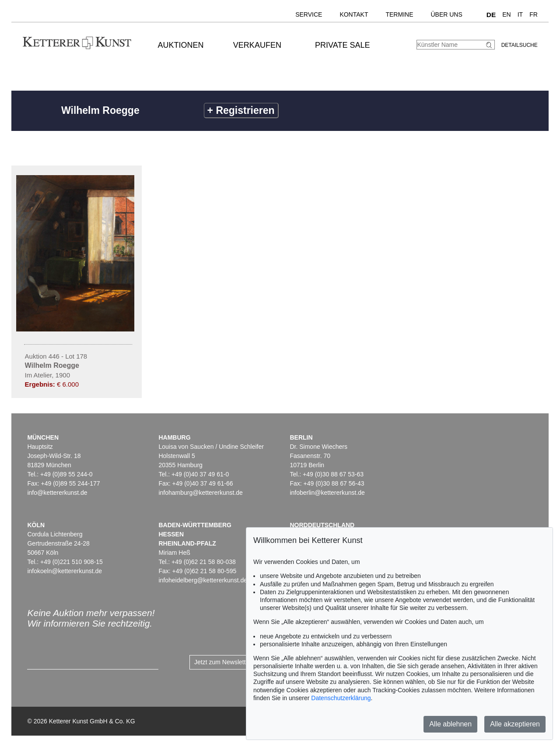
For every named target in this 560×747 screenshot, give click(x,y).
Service (309, 14)
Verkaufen (257, 45)
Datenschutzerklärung (341, 698)
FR (534, 14)
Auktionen (181, 45)
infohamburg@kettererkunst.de (200, 493)
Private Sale (342, 45)
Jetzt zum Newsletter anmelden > (240, 662)
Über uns (446, 14)
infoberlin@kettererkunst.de (327, 493)
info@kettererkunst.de (57, 493)
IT (520, 14)
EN (506, 14)
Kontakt (354, 14)
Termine (399, 14)
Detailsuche (520, 45)
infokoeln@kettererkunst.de (65, 571)
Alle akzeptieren (515, 724)
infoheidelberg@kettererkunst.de (203, 580)
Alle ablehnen (450, 724)
